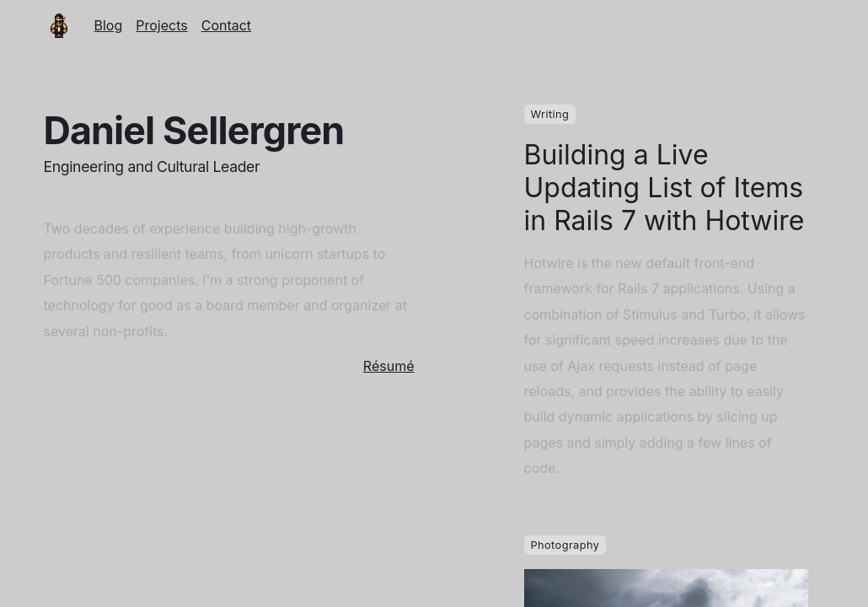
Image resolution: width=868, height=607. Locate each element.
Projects (161, 25)
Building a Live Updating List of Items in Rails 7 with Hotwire (664, 188)
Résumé (389, 366)
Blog (109, 25)
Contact (226, 25)
